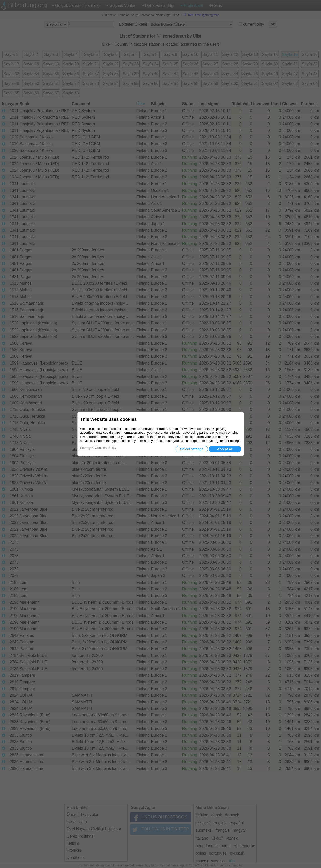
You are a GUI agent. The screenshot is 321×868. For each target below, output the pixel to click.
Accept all (225, 449)
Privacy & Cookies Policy (98, 448)
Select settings (192, 449)
